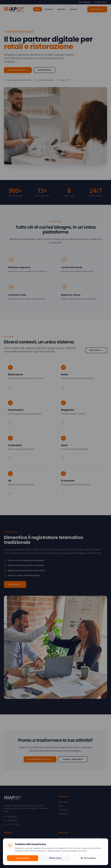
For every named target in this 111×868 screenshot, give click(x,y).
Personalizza (88, 858)
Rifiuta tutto (55, 858)
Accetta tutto (23, 858)
